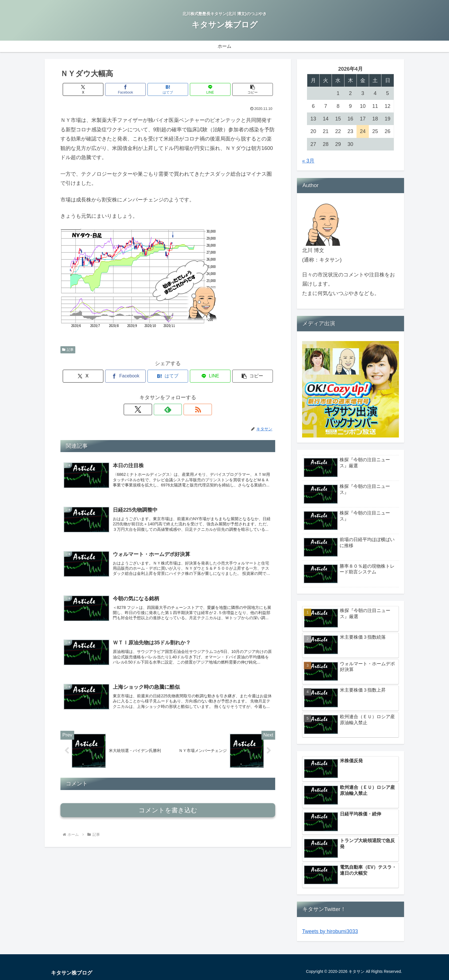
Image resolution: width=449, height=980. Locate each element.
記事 (68, 350)
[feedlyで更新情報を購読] (168, 409)
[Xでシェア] (96, 89)
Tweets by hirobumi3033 (330, 931)
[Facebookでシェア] (132, 89)
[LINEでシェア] (204, 89)
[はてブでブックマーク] (168, 89)
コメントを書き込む (168, 813)
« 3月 (308, 161)
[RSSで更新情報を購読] (181, 409)
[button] (240, 89)
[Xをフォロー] (155, 409)
